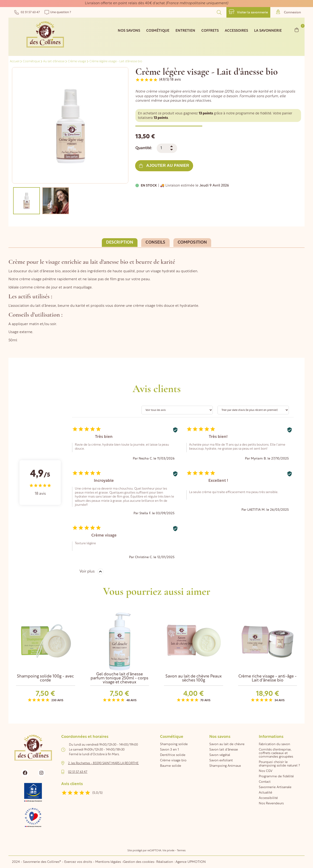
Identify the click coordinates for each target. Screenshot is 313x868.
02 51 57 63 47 (27, 12)
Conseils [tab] (155, 243)
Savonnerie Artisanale (275, 787)
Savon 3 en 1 (169, 750)
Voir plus (87, 572)
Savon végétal (220, 755)
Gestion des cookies (139, 862)
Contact (265, 782)
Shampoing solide (174, 744)
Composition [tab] (192, 243)
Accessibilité (268, 798)
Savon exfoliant (221, 761)
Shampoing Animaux (225, 766)
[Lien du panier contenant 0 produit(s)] (297, 30)
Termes (181, 851)
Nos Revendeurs (271, 804)
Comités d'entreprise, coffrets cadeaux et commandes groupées (276, 753)
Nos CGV (266, 771)
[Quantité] (167, 148)
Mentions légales (108, 862)
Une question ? (58, 12)
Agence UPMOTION (191, 862)
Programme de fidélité (276, 777)
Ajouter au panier (164, 165)
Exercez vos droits (79, 862)
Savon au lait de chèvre (227, 744)
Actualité (265, 793)
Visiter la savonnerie (248, 12)
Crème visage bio (173, 761)
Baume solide (171, 766)
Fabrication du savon (274, 744)
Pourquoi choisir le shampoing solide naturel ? (279, 764)
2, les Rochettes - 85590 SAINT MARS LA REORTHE (103, 763)
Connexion (289, 12)
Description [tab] (120, 243)
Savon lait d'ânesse (224, 750)
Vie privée (168, 851)
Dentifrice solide (173, 755)
